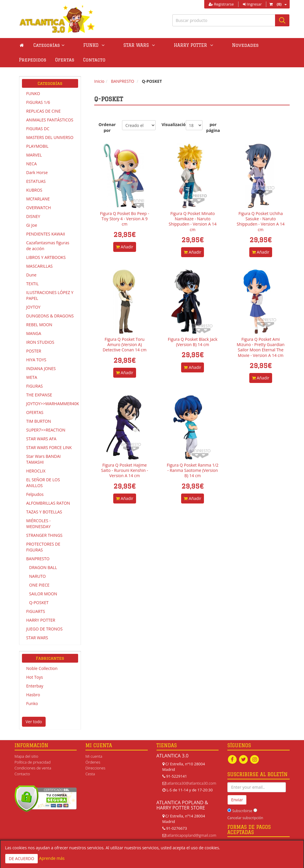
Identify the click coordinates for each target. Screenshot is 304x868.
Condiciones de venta (33, 768)
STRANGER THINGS (44, 535)
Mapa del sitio (26, 756)
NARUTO (38, 576)
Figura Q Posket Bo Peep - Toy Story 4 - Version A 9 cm (125, 219)
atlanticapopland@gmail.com (192, 835)
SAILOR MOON (43, 594)
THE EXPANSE (39, 395)
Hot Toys (35, 677)
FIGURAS (35, 386)
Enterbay (35, 686)
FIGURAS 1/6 (38, 102)
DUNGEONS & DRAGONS (50, 316)
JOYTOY (34, 307)
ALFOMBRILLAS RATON (48, 503)
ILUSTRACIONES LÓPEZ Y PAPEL (50, 295)
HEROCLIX (36, 471)
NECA (32, 164)
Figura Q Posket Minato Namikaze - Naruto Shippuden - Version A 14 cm (193, 221)
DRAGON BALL (43, 567)
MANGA (34, 333)
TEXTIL (33, 284)
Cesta (90, 774)
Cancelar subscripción (245, 818)
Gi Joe (32, 225)
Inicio (99, 81)
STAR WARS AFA (41, 439)
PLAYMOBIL (37, 146)
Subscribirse (242, 811)
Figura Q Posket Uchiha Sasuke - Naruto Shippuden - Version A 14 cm (261, 221)
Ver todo (34, 722)
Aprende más (52, 858)
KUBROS (34, 190)
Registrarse (221, 4)
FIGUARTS (36, 611)
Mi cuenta (94, 756)
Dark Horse (37, 172)
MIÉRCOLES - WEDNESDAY (39, 524)
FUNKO (33, 93)
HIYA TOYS (36, 360)
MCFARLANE (38, 199)
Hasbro (33, 695)
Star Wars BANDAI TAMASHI (44, 459)
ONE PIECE (39, 585)
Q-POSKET (39, 603)
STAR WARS (37, 638)
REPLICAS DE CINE (44, 111)
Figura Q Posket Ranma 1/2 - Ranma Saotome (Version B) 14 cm (193, 470)
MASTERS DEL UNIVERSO (50, 137)
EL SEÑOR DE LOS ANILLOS (43, 483)
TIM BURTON (39, 421)
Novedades (204, 45)
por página (213, 127)
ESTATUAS (36, 181)
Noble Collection (42, 668)
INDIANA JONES (41, 368)
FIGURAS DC (38, 129)
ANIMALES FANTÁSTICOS (50, 120)
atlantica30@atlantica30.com (192, 783)
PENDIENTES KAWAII (46, 234)
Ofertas (272, 45)
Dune (31, 275)
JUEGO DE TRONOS (44, 629)
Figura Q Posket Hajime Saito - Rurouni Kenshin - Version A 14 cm (125, 470)
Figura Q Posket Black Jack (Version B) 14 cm (193, 342)
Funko (32, 703)
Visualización (171, 124)
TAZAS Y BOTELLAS (44, 512)
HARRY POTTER (41, 620)
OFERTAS (35, 412)
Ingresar (252, 4)
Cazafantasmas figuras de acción (48, 246)
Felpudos (35, 494)
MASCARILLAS (40, 266)
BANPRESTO (38, 559)
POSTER (34, 351)
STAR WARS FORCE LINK (49, 447)
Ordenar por (107, 127)
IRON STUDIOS (40, 342)
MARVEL (34, 155)
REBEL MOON (39, 325)
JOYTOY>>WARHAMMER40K (52, 404)
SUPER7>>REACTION (46, 430)
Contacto (30, 60)
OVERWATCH (39, 208)
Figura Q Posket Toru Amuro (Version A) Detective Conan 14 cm (125, 344)
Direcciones (95, 768)
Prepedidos (240, 45)
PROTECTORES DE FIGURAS (43, 547)
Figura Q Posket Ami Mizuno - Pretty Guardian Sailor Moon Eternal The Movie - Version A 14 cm (261, 347)
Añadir (125, 247)
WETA (32, 377)
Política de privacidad (33, 762)
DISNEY (33, 216)
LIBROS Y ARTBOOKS (46, 257)
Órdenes (93, 762)
